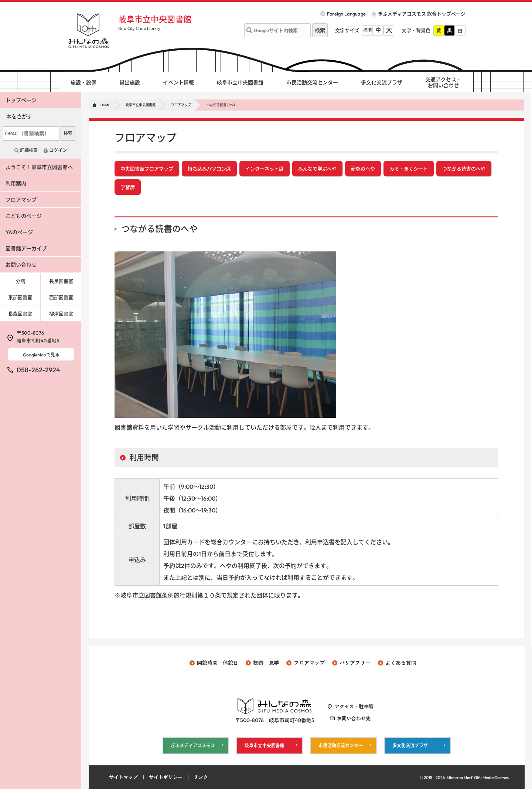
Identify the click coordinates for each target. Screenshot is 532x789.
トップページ (21, 100)
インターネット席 (265, 169)
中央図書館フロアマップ (147, 169)
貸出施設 (130, 82)
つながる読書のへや (464, 169)
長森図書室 (20, 314)
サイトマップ (123, 777)
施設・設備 (83, 82)
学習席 (128, 187)
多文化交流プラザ (382, 82)
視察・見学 (266, 663)
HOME (105, 105)
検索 (68, 133)
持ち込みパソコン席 (209, 169)
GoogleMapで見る (41, 355)
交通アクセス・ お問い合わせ (443, 83)
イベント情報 (178, 82)
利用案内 (16, 183)
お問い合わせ (21, 265)
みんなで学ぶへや (317, 169)
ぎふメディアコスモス (193, 746)
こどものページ (24, 216)
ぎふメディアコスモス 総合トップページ (422, 14)
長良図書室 (61, 281)
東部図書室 (20, 297)
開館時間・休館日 (218, 663)
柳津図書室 (61, 314)
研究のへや (363, 169)
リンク (201, 777)
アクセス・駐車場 (354, 707)
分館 (20, 281)
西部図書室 (61, 297)
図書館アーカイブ (26, 248)
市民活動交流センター (312, 82)
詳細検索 (29, 150)
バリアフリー (355, 663)
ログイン (58, 150)
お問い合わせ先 (354, 718)
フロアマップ (181, 105)
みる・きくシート (409, 169)
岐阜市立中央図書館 (155, 19)
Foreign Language (346, 14)
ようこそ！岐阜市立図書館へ (39, 167)
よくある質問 (401, 663)
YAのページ (19, 232)
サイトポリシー (166, 777)
